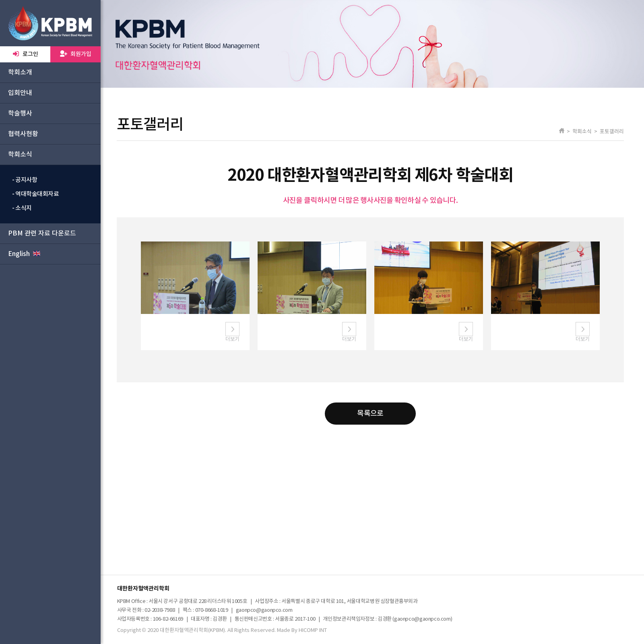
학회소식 (20, 155)
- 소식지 (22, 208)
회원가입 (76, 54)
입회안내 (20, 93)
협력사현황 (23, 134)
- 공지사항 (25, 180)
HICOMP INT (313, 631)
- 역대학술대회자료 (36, 194)
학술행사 (20, 114)
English (24, 254)
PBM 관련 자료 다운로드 (42, 233)
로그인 (25, 54)
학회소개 (20, 72)
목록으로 (370, 414)
